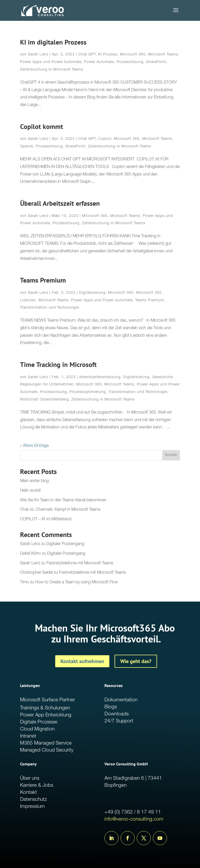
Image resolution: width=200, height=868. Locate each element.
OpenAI (27, 147)
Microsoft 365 (133, 55)
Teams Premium (43, 280)
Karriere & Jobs (37, 786)
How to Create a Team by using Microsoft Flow (77, 583)
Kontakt (29, 793)
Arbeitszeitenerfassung (100, 377)
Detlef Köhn (30, 554)
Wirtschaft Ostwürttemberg (44, 400)
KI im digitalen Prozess (53, 42)
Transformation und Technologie (49, 308)
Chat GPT (87, 55)
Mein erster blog (34, 481)
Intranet (28, 736)
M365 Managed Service (46, 743)
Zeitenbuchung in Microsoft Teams (52, 70)
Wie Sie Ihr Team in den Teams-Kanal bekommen (63, 501)
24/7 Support (119, 721)
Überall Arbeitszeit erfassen (60, 203)
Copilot (105, 139)
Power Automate (99, 62)
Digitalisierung (92, 293)
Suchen (171, 455)
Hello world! (30, 491)
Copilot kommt (42, 126)
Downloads (117, 714)
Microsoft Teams (163, 55)
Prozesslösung (130, 62)
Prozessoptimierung (88, 392)
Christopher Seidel (36, 573)
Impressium (32, 807)
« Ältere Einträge (34, 446)
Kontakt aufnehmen (82, 661)
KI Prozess (108, 55)
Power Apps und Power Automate (51, 62)
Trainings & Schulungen (45, 708)
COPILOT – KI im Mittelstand (46, 520)
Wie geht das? (136, 661)
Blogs (111, 707)
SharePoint (156, 62)
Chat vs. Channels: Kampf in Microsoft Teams (60, 510)
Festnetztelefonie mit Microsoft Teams (80, 564)
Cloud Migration (37, 729)
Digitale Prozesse (39, 722)
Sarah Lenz (38, 55)
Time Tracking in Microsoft (58, 364)
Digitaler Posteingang (65, 544)
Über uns (30, 779)
